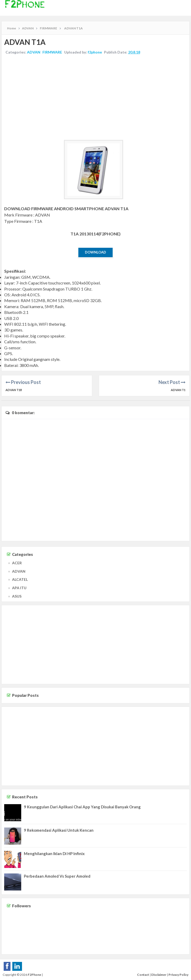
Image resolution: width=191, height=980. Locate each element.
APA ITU (19, 588)
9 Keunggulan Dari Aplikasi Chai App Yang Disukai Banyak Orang (82, 807)
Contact (143, 975)
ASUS (17, 596)
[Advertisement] (95, 98)
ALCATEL (20, 579)
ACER (17, 563)
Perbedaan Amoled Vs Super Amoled (57, 876)
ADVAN (34, 52)
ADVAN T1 (178, 390)
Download (95, 252)
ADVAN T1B (14, 390)
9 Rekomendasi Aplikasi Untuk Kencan (59, 830)
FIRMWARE (52, 52)
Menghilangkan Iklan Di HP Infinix (54, 853)
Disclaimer (159, 975)
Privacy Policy (178, 975)
